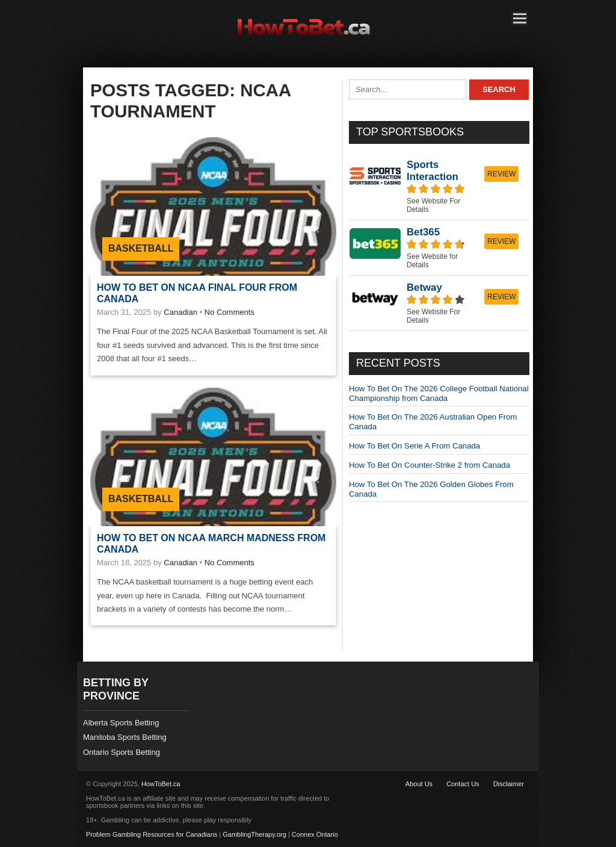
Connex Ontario (315, 834)
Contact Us (463, 784)
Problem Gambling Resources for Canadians (152, 834)
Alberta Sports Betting (121, 723)
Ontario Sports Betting (122, 752)
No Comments (229, 312)
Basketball (141, 248)
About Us (419, 784)
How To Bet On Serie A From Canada (414, 446)
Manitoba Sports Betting (125, 737)
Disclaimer (509, 784)
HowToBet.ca (161, 784)
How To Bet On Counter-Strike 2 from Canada (430, 465)
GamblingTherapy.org (254, 834)
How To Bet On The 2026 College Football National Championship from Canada (439, 393)
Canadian (180, 312)
